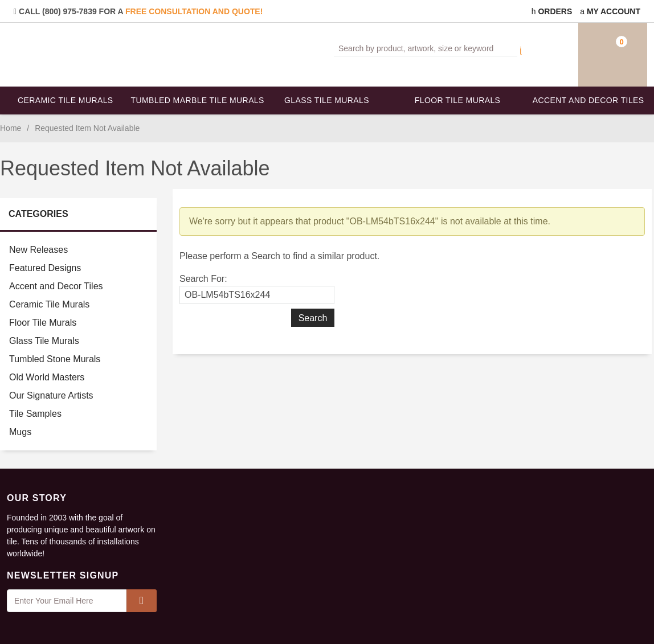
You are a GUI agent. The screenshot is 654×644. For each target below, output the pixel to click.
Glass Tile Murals (327, 100)
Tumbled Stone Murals (55, 359)
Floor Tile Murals (457, 100)
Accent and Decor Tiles (588, 100)
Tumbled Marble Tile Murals (197, 100)
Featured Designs (45, 268)
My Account (610, 11)
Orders (552, 11)
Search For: (203, 279)
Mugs (20, 432)
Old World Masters (47, 377)
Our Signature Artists (51, 395)
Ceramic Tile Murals (66, 100)
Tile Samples (35, 414)
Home (11, 128)
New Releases (38, 250)
